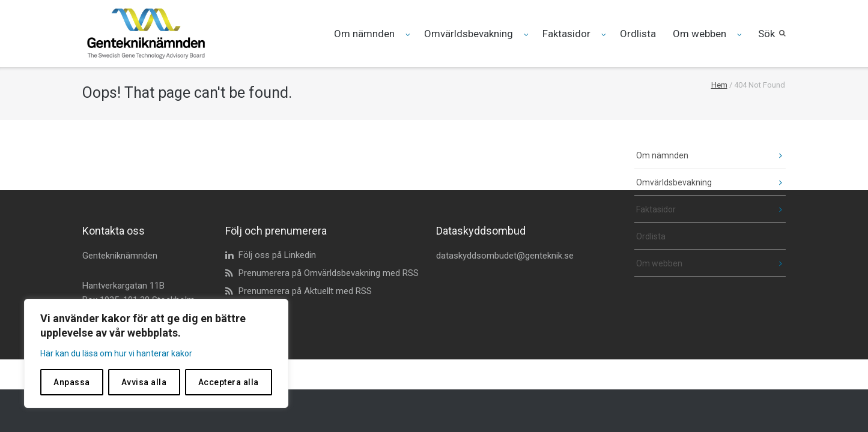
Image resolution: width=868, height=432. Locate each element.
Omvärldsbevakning (469, 34)
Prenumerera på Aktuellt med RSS (305, 291)
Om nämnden (364, 34)
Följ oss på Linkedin (277, 255)
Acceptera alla (229, 382)
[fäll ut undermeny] (772, 156)
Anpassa (72, 382)
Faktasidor (566, 34)
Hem (719, 85)
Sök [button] (766, 34)
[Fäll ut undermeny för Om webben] (740, 34)
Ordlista (638, 34)
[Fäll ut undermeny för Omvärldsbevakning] (527, 34)
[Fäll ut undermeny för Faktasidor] (604, 34)
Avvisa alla (144, 382)
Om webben (700, 34)
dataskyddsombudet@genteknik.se (505, 256)
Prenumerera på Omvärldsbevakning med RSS (329, 273)
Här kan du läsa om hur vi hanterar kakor (116, 353)
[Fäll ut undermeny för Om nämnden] (408, 34)
